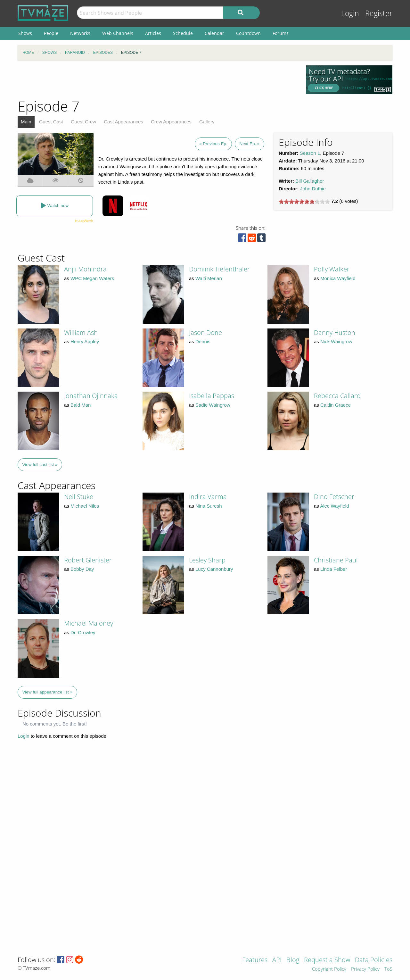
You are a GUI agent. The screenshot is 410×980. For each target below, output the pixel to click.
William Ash (81, 332)
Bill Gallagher (310, 181)
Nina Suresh (209, 506)
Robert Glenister (88, 560)
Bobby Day (82, 569)
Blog (293, 960)
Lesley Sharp (207, 560)
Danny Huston (335, 332)
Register (379, 13)
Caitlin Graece (336, 405)
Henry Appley (85, 341)
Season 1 (310, 153)
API (277, 960)
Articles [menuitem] (153, 33)
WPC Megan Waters (92, 278)
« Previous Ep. (213, 144)
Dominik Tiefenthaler (219, 269)
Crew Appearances (171, 122)
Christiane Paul (336, 560)
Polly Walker (332, 269)
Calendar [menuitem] (214, 33)
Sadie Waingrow (213, 405)
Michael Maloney (89, 623)
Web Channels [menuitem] (118, 33)
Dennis (203, 341)
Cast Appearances (123, 122)
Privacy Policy (365, 969)
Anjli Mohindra (85, 269)
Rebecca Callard (337, 396)
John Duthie (313, 189)
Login (350, 13)
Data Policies (374, 960)
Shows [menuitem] (25, 33)
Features (255, 960)
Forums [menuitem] (281, 33)
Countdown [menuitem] (248, 33)
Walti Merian (209, 278)
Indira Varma (208, 497)
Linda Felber (334, 569)
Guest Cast (51, 122)
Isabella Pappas (212, 396)
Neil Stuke (79, 497)
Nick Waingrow (336, 341)
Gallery (207, 122)
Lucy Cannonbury (214, 569)
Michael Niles (85, 506)
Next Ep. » (249, 144)
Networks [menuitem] (80, 33)
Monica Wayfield (338, 278)
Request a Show (327, 960)
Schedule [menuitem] (183, 33)
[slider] (304, 202)
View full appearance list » (48, 692)
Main (26, 122)
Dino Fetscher (334, 497)
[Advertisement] (157, 80)
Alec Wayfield (334, 506)
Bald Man (81, 405)
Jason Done (205, 332)
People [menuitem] (51, 33)
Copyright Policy (329, 969)
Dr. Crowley (83, 632)
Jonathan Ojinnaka (91, 396)
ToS (388, 969)
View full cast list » (40, 465)
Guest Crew (83, 122)
